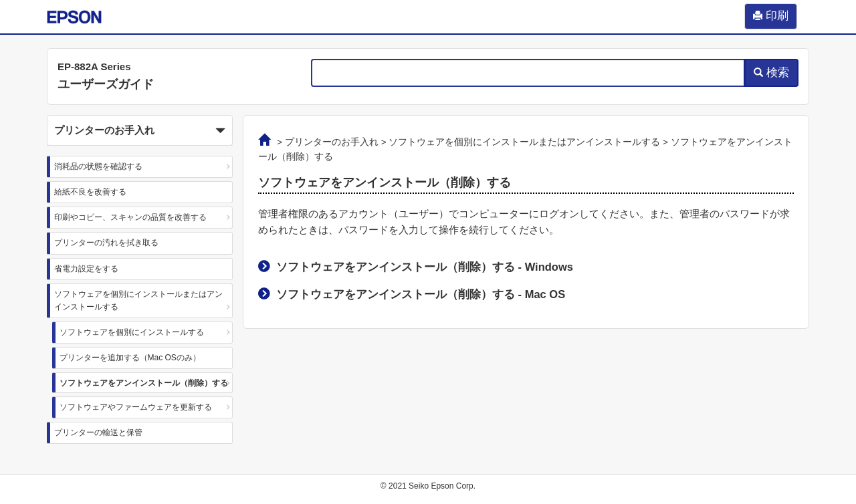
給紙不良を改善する (90, 192)
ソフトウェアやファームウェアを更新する (136, 407)
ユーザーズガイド (106, 84)
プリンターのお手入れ (332, 142)
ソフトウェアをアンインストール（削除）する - (425, 267)
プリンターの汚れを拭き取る (106, 243)
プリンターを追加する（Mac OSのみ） (130, 358)
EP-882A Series (94, 67)
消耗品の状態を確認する (98, 166)
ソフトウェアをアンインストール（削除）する (144, 383)
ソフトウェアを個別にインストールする (132, 332)
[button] (140, 130)
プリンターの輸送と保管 (98, 432)
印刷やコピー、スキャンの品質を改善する (130, 217)
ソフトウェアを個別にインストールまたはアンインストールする (138, 300)
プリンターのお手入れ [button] (140, 131)
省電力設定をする (86, 269)
